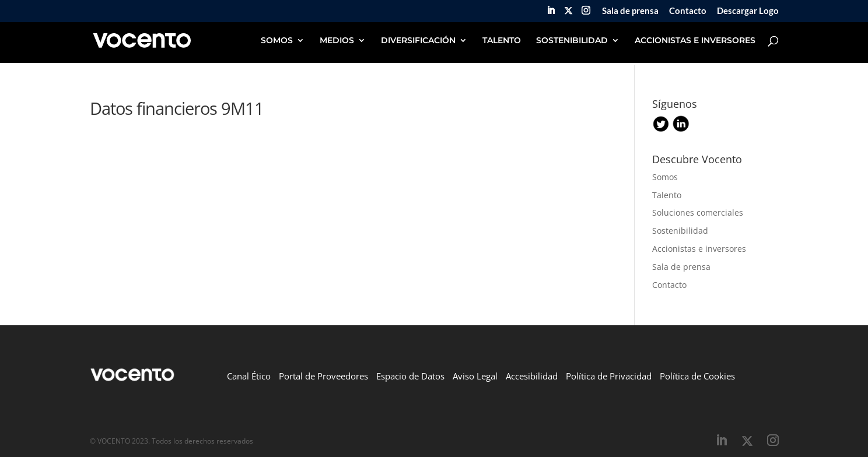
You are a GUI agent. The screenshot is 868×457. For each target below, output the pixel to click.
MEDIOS (337, 41)
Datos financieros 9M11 (177, 108)
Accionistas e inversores (699, 249)
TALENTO (502, 41)
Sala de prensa (630, 11)
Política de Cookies (697, 376)
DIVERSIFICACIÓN (418, 41)
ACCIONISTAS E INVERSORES (695, 41)
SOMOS (277, 41)
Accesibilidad (532, 376)
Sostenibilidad (680, 231)
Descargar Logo (748, 11)
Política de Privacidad (609, 376)
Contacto (688, 11)
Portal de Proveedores (323, 376)
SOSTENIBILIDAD (572, 41)
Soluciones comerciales (698, 212)
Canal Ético (249, 376)
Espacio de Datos (410, 376)
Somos (665, 177)
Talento (667, 195)
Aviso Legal (475, 376)
